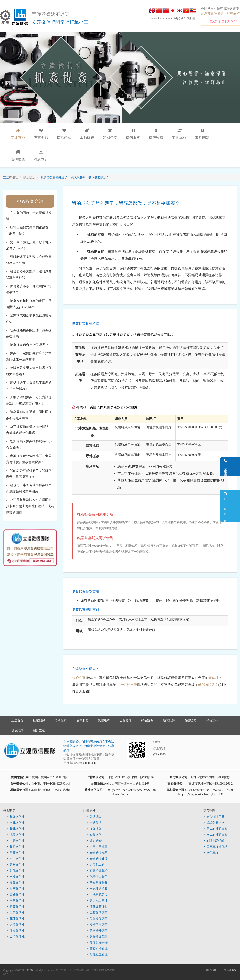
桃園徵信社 (15, 835)
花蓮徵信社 (15, 919)
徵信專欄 (211, 853)
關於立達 (79, 678)
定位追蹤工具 (214, 817)
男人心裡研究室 (215, 829)
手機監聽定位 (97, 895)
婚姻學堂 (110, 134)
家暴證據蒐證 (97, 871)
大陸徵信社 (15, 925)
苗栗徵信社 (15, 853)
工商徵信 (87, 134)
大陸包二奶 (95, 865)
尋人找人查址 (97, 901)
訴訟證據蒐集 (97, 937)
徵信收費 (156, 134)
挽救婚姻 (64, 134)
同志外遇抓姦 (97, 889)
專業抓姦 (41, 134)
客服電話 (235, 467)
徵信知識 (18, 156)
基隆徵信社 (15, 817)
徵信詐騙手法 (97, 943)
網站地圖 (211, 970)
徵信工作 (212, 721)
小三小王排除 (97, 847)
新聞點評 (169, 721)
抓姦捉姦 (94, 829)
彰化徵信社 (15, 871)
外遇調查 (94, 817)
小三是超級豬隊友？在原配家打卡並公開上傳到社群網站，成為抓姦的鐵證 (30, 506)
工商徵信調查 (97, 913)
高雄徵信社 (15, 895)
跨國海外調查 (97, 931)
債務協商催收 (97, 907)
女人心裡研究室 (215, 835)
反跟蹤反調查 (97, 919)
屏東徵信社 (15, 901)
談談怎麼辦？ (214, 823)
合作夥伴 (126, 721)
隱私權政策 (230, 970)
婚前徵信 (94, 835)
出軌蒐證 (94, 823)
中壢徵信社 (15, 841)
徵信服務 (133, 134)
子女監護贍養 (97, 883)
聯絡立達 (41, 156)
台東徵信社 (15, 913)
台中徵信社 (15, 859)
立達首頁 (17, 721)
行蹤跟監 (61, 721)
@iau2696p (160, 754)
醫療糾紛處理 (97, 948)
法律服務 (82, 721)
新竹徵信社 (15, 847)
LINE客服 (234, 506)
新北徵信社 (15, 829)
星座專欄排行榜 (215, 847)
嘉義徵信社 (15, 883)
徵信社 (214, 678)
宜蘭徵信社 (15, 907)
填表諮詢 (17, 730)
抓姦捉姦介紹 (30, 201)
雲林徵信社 (15, 865)
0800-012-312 (224, 22)
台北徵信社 (15, 823)
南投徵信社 (15, 877)
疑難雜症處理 (97, 954)
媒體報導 (104, 721)
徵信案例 (147, 721)
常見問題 (202, 134)
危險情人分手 (97, 877)
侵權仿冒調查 (97, 925)
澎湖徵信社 (15, 931)
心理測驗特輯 (214, 841)
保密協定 (191, 721)
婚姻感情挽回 (97, 853)
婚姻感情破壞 (97, 859)
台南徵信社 (15, 889)
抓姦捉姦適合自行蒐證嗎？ (29, 345)
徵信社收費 (128, 685)
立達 (11, 177)
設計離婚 (94, 841)
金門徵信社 (15, 937)
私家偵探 (39, 721)
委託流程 (179, 134)
